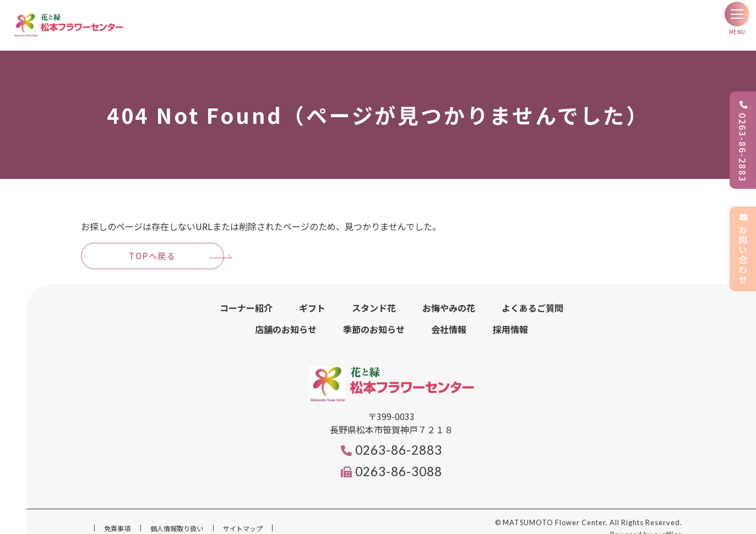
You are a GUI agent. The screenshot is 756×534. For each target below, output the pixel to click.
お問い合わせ (743, 249)
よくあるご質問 (532, 295)
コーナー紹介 (246, 295)
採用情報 (510, 316)
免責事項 (117, 515)
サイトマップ (243, 515)
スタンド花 (374, 295)
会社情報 (449, 316)
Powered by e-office (646, 522)
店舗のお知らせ (286, 316)
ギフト (312, 295)
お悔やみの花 (449, 295)
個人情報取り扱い (177, 515)
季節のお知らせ (374, 316)
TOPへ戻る (152, 243)
